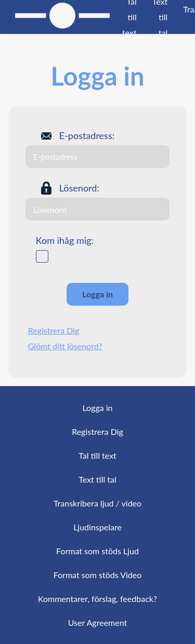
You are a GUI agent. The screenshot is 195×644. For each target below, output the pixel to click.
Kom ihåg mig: (65, 240)
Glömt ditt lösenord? (65, 346)
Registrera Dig (54, 330)
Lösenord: (79, 188)
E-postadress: (87, 135)
